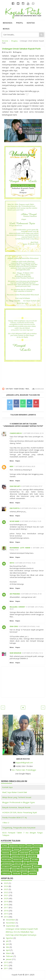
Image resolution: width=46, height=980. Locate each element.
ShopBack (34, 870)
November (11, 923)
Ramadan (6, 870)
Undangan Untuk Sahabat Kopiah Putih (22, 929)
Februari (10, 956)
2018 (6, 905)
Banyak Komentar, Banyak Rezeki (16, 807)
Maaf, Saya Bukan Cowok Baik (15, 792)
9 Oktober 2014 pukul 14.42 (29, 626)
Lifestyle (18, 863)
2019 (6, 901)
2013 (6, 962)
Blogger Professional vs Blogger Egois (19, 802)
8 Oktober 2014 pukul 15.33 (31, 521)
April (8, 950)
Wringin (33, 873)
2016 (6, 911)
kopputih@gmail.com (24, 762)
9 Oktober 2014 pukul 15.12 (32, 653)
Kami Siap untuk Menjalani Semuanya (21, 935)
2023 (6, 889)
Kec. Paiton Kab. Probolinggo (24, 770)
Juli (7, 941)
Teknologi (6, 873)
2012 (6, 965)
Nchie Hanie (15, 521)
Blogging (18, 52)
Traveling (16, 873)
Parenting (16, 867)
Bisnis (30, 846)
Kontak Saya (7, 787)
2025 (6, 883)
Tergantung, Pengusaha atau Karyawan (19, 828)
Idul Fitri (35, 853)
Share (16, 404)
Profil (20, 23)
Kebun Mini (32, 856)
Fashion (35, 849)
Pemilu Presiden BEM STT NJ (14, 817)
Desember (11, 920)
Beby (12, 466)
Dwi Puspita (15, 508)
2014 (6, 917)
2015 (6, 914)
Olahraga (33, 863)
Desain (16, 849)
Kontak (31, 23)
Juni (8, 944)
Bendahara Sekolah (17, 846)
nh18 (12, 563)
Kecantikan (6, 860)
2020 (6, 898)
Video (25, 873)
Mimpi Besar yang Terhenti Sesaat (17, 797)
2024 (6, 886)
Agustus (10, 938)
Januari (9, 959)
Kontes (27, 860)
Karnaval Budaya (19, 856)
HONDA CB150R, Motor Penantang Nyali (19, 812)
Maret (9, 953)
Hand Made (24, 853)
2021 (6, 895)
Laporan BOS (7, 863)
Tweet (10, 405)
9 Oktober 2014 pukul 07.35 (31, 594)
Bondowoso (7, 849)
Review (14, 870)
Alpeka (5, 846)
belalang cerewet (17, 607)
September (11, 926)
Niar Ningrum (15, 653)
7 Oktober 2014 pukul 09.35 (25, 466)
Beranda (8, 23)
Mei (8, 947)
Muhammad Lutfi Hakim (20, 548)
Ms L (25, 863)
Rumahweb (23, 870)
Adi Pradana (15, 594)
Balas (12, 461)
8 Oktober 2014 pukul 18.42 (25, 563)
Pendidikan (27, 867)
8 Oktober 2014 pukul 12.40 (31, 508)
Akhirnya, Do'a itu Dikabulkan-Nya (20, 932)
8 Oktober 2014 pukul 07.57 (32, 486)
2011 (6, 968)
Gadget (15, 853)
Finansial (6, 853)
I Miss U (6, 822)
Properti (37, 867)
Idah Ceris (14, 626)
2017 (6, 907)
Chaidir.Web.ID (16, 433)
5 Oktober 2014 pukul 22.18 (33, 433)
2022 (6, 892)
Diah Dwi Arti (15, 486)
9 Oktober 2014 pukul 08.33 (27, 608)
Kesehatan (17, 860)
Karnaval (6, 856)
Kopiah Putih (17, 975)
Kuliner (35, 860)
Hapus (18, 461)
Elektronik (26, 849)
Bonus (6, 29)
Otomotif (6, 867)
